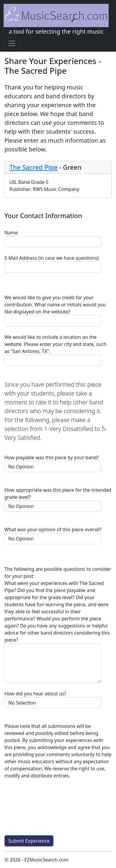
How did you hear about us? (35, 694)
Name (11, 233)
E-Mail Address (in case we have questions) (52, 258)
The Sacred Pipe (34, 167)
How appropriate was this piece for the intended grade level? (58, 493)
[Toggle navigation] (12, 43)
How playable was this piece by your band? (52, 457)
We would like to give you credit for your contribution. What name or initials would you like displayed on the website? (55, 305)
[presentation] (49, 810)
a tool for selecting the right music (56, 20)
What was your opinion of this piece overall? (53, 529)
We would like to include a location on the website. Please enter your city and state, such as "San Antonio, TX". (55, 344)
